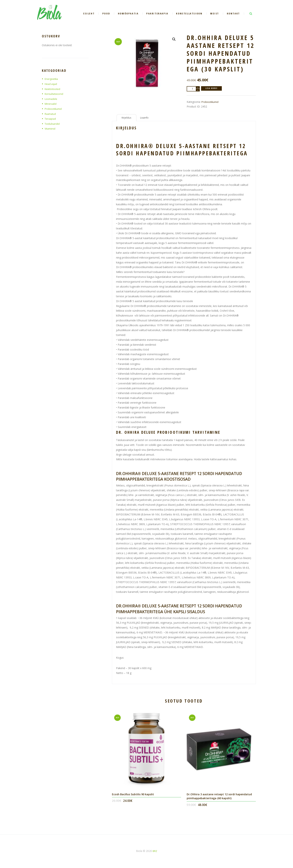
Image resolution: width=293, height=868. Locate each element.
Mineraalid (51, 104)
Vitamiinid (50, 129)
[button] (174, 40)
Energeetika (52, 79)
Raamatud (51, 114)
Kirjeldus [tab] (127, 118)
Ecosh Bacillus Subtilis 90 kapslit (135, 795)
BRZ (155, 852)
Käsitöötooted (53, 89)
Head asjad (51, 84)
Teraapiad (51, 119)
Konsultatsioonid (55, 94)
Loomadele (52, 99)
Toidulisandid (53, 124)
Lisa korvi (213, 89)
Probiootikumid (211, 102)
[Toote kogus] (193, 89)
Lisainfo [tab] (147, 118)
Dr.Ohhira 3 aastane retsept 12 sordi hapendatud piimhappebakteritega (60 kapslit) (221, 798)
